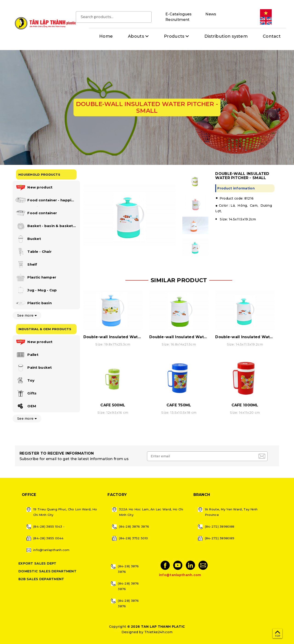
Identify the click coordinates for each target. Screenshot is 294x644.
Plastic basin (33, 303)
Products (174, 36)
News (211, 14)
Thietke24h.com (158, 632)
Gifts (26, 394)
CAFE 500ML (113, 405)
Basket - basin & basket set (44, 227)
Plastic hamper (36, 278)
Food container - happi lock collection (43, 201)
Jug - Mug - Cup (36, 290)
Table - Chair (33, 252)
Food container (36, 213)
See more (27, 315)
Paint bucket (33, 368)
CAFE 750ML (179, 405)
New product (34, 188)
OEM (25, 406)
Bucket (28, 239)
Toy (25, 381)
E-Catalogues (178, 14)
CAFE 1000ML (245, 405)
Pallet (27, 355)
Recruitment (177, 20)
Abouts (136, 36)
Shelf (26, 265)
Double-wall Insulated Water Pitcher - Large (129, 337)
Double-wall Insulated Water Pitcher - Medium (197, 337)
